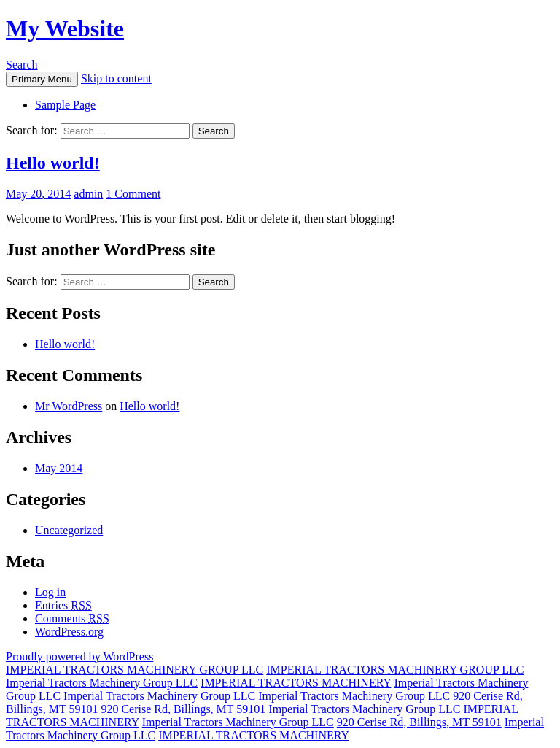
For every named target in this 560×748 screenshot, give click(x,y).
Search (22, 65)
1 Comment (133, 194)
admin (88, 194)
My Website (65, 28)
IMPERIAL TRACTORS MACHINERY (296, 683)
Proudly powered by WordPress (79, 656)
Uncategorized (69, 530)
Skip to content (116, 78)
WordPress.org (69, 632)
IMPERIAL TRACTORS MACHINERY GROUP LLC (135, 670)
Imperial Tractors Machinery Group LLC (102, 683)
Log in (50, 592)
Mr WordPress (69, 406)
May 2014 (59, 468)
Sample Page (65, 105)
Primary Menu (42, 79)
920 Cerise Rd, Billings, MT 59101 (183, 709)
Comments (72, 618)
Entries (63, 605)
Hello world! (53, 163)
